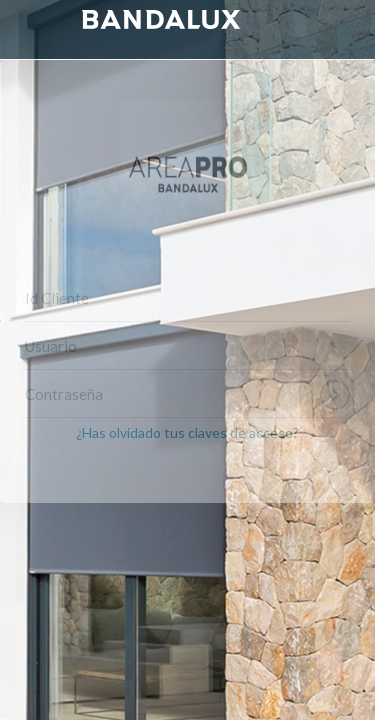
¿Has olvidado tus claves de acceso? (187, 432)
